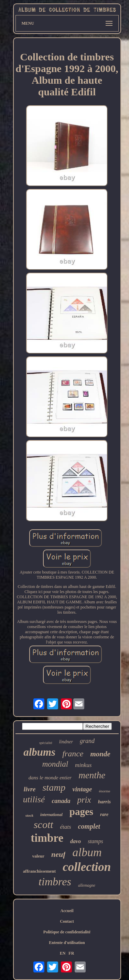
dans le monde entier (50, 778)
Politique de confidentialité (67, 932)
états (66, 827)
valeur (38, 856)
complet (89, 826)
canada (61, 801)
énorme (104, 791)
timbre (47, 838)
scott (44, 824)
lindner (66, 742)
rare (104, 814)
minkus (83, 765)
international (51, 815)
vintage (82, 789)
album (87, 852)
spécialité (46, 743)
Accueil (67, 911)
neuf (58, 854)
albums (39, 752)
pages (81, 812)
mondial (55, 764)
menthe (92, 775)
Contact (67, 921)
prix (84, 800)
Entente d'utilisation (67, 943)
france (73, 754)
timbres (55, 882)
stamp (54, 787)
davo (76, 841)
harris (105, 802)
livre (30, 789)
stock (29, 815)
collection (87, 867)
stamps (95, 841)
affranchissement (39, 871)
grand (87, 741)
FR (71, 953)
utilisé (34, 799)
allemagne (87, 885)
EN (63, 953)
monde (100, 754)
